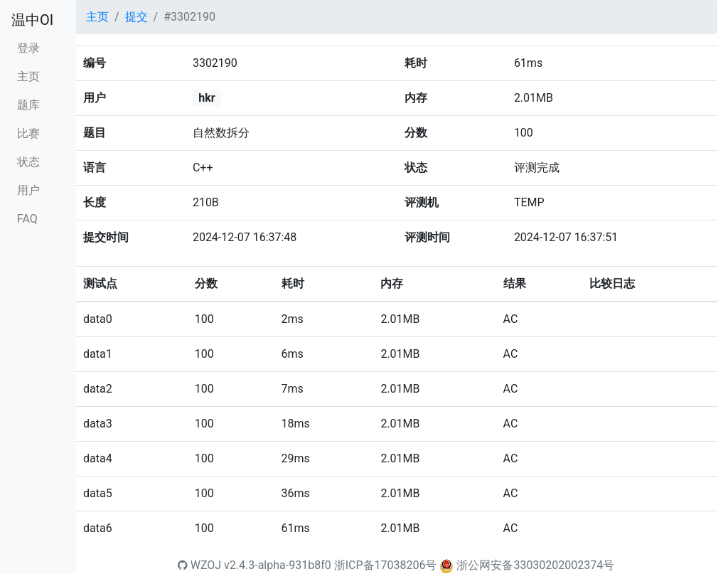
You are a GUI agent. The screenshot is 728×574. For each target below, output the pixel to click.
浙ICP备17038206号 (386, 565)
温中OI (32, 20)
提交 (136, 17)
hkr (207, 98)
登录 (28, 48)
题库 (28, 105)
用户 (28, 190)
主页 (28, 76)
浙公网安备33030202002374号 (535, 565)
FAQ (27, 219)
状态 (28, 162)
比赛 (28, 133)
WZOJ (199, 565)
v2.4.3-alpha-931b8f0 (278, 565)
